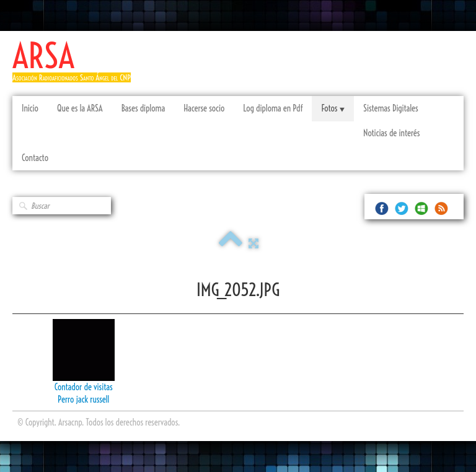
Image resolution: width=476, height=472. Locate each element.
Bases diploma (143, 108)
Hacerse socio (204, 108)
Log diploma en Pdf (273, 108)
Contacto (35, 158)
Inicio (30, 108)
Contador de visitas (84, 387)
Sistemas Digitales (391, 108)
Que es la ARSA (80, 108)
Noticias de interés (391, 133)
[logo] (76, 67)
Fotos (333, 108)
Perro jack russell (83, 400)
